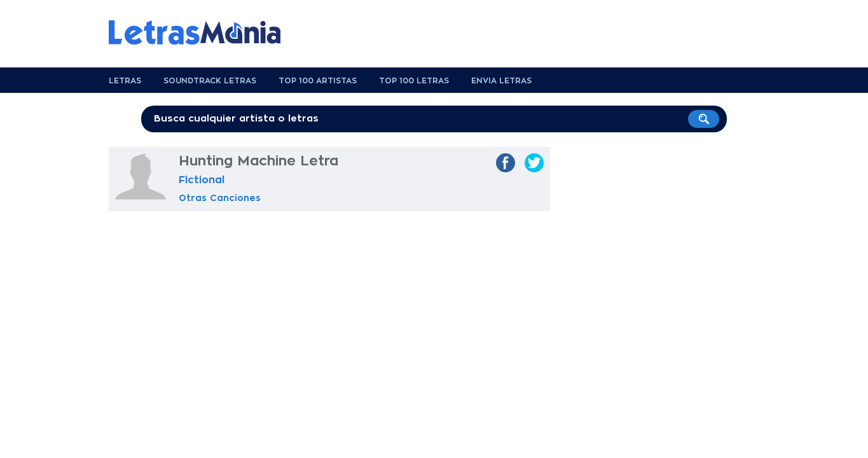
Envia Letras (501, 81)
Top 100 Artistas (318, 81)
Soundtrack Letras (210, 81)
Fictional (202, 180)
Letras (125, 81)
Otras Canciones (220, 198)
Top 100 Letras (414, 81)
